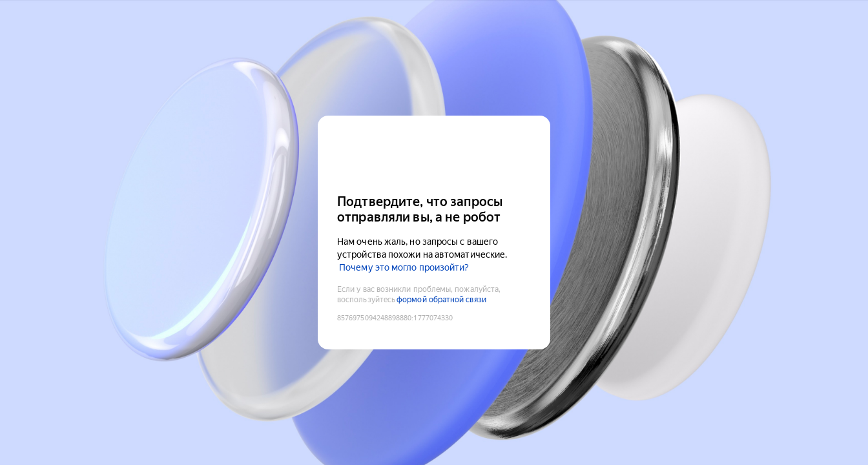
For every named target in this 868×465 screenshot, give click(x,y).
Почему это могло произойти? (404, 267)
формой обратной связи (441, 300)
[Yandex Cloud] (434, 153)
